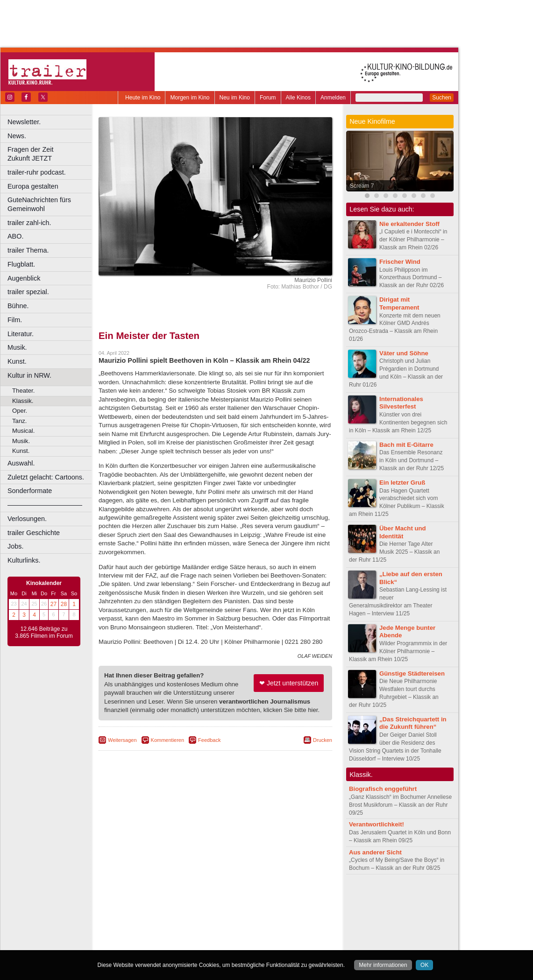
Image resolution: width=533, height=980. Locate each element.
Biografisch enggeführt (383, 789)
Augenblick (24, 278)
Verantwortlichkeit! (377, 824)
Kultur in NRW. (29, 375)
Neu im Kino (235, 98)
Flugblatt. (21, 264)
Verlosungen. (27, 519)
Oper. (20, 411)
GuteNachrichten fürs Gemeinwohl (39, 204)
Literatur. (21, 334)
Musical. (23, 431)
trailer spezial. (28, 292)
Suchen (442, 98)
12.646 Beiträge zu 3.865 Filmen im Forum (44, 633)
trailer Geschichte (34, 533)
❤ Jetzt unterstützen (289, 683)
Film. (15, 320)
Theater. (23, 391)
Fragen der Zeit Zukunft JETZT (51, 154)
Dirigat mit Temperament (399, 303)
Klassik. (23, 401)
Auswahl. (21, 463)
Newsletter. (24, 122)
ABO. (15, 236)
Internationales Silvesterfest (401, 403)
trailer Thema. (28, 250)
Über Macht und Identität (403, 532)
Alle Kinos (298, 98)
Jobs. (15, 546)
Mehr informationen (383, 965)
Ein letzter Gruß (402, 483)
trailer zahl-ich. (29, 223)
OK (424, 965)
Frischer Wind (400, 262)
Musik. (17, 347)
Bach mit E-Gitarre (406, 445)
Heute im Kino (143, 98)
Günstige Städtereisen (412, 673)
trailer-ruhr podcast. (37, 172)
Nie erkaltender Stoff (409, 224)
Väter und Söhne (404, 353)
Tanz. (20, 421)
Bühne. (18, 306)
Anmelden (333, 98)
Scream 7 (362, 186)
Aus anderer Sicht (375, 852)
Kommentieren (168, 740)
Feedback (209, 740)
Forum (268, 98)
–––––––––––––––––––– (45, 505)
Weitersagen (122, 740)
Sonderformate (30, 491)
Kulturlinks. (24, 560)
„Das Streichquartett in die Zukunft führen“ (413, 723)
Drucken (323, 740)
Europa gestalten (33, 186)
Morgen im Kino (190, 98)
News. (17, 136)
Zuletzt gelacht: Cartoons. (46, 477)
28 (64, 604)
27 (53, 604)
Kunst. (17, 361)
